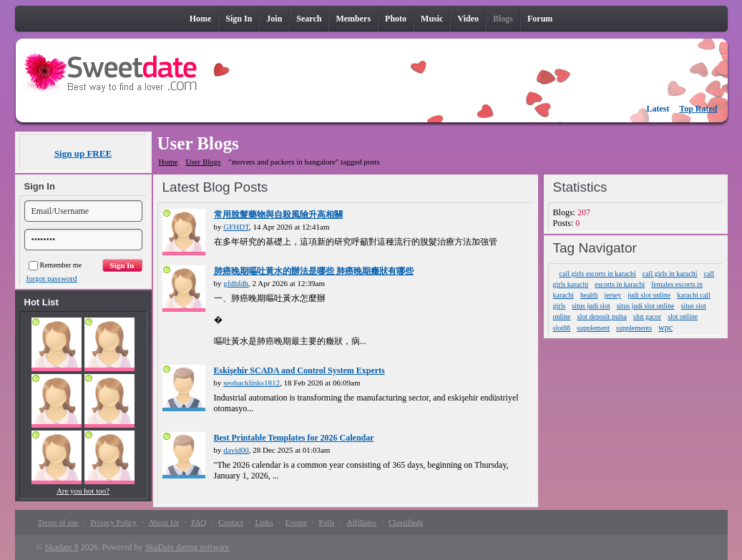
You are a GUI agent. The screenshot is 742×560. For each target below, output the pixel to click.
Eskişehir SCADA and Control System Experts (299, 370)
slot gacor (647, 316)
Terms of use (58, 522)
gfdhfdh (236, 283)
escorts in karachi (620, 284)
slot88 (562, 328)
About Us (164, 522)
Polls (327, 522)
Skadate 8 (62, 547)
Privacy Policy (113, 522)
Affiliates (362, 522)
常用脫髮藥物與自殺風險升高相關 (278, 215)
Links (264, 522)
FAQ (199, 522)
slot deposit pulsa (602, 316)
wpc (665, 328)
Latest (658, 109)
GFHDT (236, 227)
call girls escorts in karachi (598, 274)
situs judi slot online (646, 306)
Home (169, 162)
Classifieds (406, 522)
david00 (236, 450)
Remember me (55, 265)
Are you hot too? (83, 491)
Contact (230, 522)
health (589, 295)
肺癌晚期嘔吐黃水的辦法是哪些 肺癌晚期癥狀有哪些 (314, 271)
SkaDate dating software (187, 547)
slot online (683, 316)
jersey (612, 295)
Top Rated (698, 109)
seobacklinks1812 (252, 383)
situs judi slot (591, 306)
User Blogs (203, 162)
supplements (634, 328)
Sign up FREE (83, 153)
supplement (593, 328)
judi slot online (649, 295)
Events (296, 522)
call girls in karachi (670, 274)
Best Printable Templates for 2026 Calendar (294, 438)
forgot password (52, 278)
